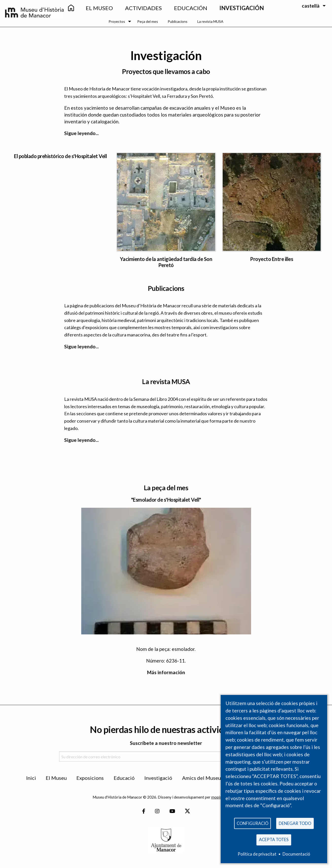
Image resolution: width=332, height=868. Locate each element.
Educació (124, 778)
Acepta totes (274, 839)
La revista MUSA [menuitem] (210, 21)
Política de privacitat (257, 854)
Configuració (252, 822)
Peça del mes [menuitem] (148, 21)
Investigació (158, 778)
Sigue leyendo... (81, 133)
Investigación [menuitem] (242, 8)
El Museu (56, 778)
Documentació (296, 854)
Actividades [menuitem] (143, 8)
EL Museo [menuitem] (99, 8)
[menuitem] (71, 8)
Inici (31, 778)
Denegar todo (295, 822)
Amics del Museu (202, 778)
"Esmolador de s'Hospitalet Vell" (166, 500)
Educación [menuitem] (191, 8)
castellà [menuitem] (311, 6)
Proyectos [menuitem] (117, 21)
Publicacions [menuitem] (178, 21)
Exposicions (90, 778)
